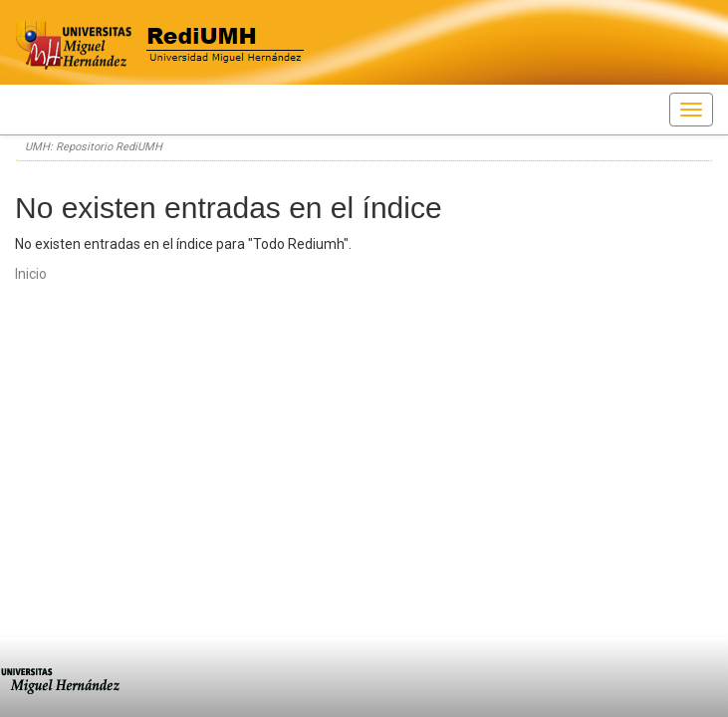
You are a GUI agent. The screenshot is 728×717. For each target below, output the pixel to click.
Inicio (31, 274)
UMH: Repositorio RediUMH (94, 147)
